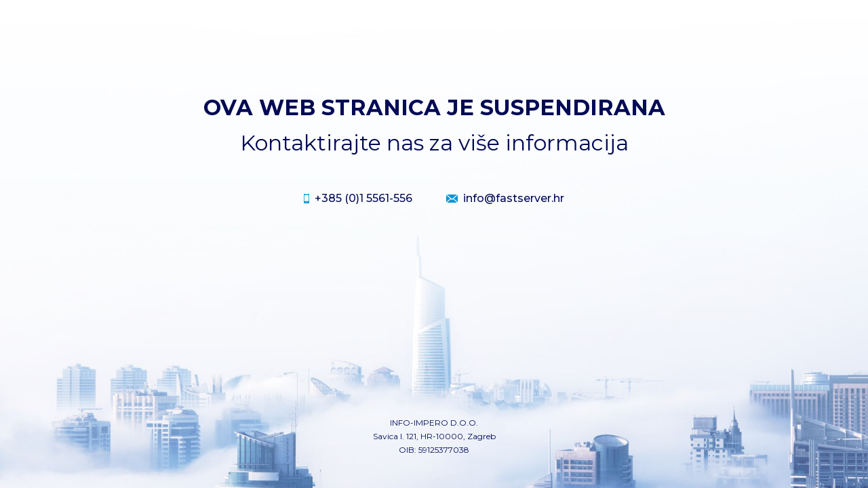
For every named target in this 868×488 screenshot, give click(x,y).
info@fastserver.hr (514, 198)
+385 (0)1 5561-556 (363, 198)
